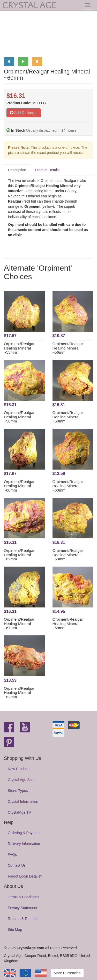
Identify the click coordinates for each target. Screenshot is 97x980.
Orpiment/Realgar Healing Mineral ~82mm (19, 693)
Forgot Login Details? (25, 876)
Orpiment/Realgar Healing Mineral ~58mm (19, 417)
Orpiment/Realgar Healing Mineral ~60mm (68, 417)
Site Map (15, 930)
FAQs (12, 855)
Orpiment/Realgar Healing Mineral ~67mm (19, 623)
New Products (19, 769)
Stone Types (18, 791)
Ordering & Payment (24, 833)
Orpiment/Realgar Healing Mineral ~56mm (68, 348)
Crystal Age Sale (21, 780)
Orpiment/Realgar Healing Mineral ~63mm (68, 555)
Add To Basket (24, 113)
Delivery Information (24, 844)
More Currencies (67, 973)
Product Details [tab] (47, 170)
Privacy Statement (23, 908)
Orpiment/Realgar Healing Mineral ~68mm (68, 623)
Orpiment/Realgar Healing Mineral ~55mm (19, 348)
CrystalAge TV (19, 812)
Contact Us (17, 865)
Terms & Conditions (23, 897)
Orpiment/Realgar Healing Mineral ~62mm (19, 555)
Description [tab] (17, 170)
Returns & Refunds (23, 919)
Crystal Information (23, 801)
